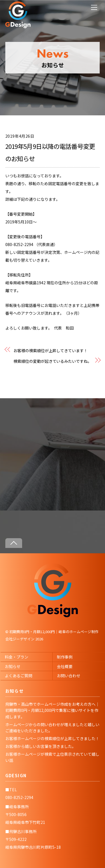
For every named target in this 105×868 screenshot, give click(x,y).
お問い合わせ (69, 676)
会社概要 (65, 666)
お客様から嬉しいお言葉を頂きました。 (41, 746)
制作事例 (65, 657)
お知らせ (13, 666)
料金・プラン (17, 657)
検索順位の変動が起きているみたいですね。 (53, 361)
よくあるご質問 (18, 676)
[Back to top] (14, 543)
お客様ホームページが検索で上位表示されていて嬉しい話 (52, 757)
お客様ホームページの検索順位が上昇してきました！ (52, 738)
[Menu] (94, 7)
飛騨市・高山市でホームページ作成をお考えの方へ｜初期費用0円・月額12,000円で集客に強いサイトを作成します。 (52, 710)
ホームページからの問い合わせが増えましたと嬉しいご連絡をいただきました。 (52, 728)
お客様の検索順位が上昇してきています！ (51, 350)
